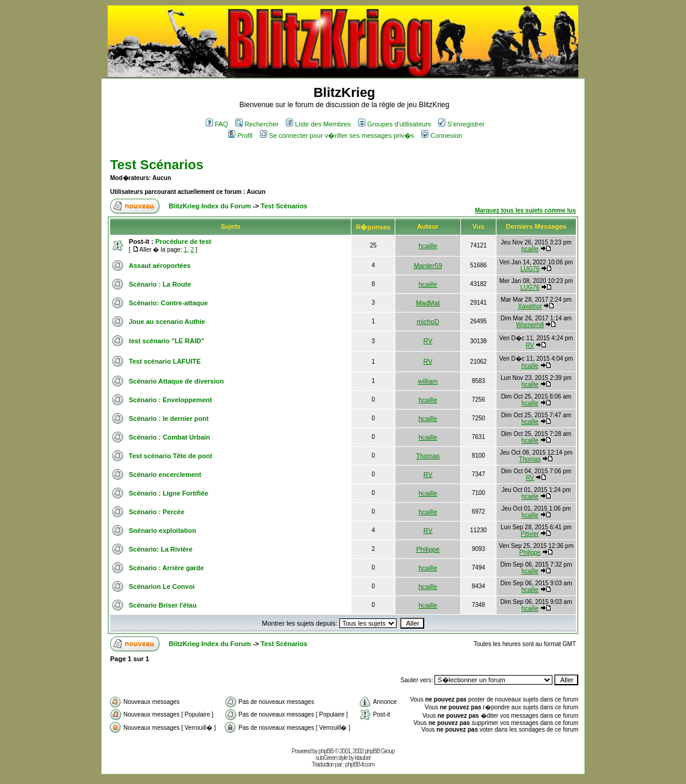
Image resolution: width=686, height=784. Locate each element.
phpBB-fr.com (360, 764)
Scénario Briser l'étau (163, 605)
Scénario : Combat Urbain (169, 437)
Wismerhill (530, 325)
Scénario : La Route (160, 284)
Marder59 (428, 266)
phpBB (326, 751)
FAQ (217, 124)
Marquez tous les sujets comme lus (525, 210)
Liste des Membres (318, 124)
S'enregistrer (461, 124)
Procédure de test (183, 241)
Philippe (428, 549)
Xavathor (530, 306)
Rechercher (257, 124)
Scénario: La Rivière (161, 549)
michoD (428, 322)
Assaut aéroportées (160, 266)
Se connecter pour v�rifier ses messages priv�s (337, 135)
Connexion (442, 135)
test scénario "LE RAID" (166, 341)
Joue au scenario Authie (167, 322)
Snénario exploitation (162, 530)
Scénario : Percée (156, 512)
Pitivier (530, 534)
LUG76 (530, 269)
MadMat (428, 303)
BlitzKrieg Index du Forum (210, 206)
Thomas (428, 456)
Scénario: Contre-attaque (168, 303)
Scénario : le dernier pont (169, 418)
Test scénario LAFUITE (165, 361)
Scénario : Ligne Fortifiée (168, 493)
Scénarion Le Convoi (162, 586)
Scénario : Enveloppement (170, 400)
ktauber (363, 758)
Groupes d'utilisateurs (394, 124)
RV (428, 341)
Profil (240, 135)
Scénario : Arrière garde (166, 568)
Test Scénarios (157, 165)
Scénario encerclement (165, 474)
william (428, 381)
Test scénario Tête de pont (171, 456)
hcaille (428, 246)
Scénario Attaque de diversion (176, 381)
